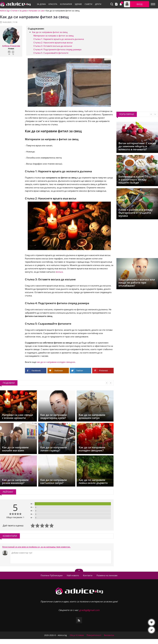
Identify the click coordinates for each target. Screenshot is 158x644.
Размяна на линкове (107, 575)
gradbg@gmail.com (89, 610)
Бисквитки (109, 635)
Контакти (88, 575)
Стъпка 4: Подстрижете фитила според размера (57, 49)
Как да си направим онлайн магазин (15, 449)
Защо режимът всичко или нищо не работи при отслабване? (137, 283)
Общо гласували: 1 (15, 517)
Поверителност (94, 635)
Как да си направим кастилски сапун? (54, 481)
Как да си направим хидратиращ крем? (54, 416)
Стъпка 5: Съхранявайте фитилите (51, 53)
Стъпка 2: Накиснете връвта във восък (53, 42)
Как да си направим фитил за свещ (50, 32)
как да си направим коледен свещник (56, 362)
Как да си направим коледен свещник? (92, 449)
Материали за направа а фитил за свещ (53, 36)
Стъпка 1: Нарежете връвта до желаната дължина (59, 39)
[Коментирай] (61, 557)
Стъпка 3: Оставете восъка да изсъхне (53, 46)
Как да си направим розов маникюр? (15, 481)
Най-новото (73, 575)
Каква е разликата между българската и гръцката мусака (136, 213)
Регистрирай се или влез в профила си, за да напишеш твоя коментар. (36, 547)
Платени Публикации (52, 575)
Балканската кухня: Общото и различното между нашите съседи (137, 179)
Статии (14, 11)
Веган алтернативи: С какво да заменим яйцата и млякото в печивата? (137, 146)
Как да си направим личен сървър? (54, 449)
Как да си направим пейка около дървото (93, 481)
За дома (23, 11)
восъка (59, 272)
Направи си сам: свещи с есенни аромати (18, 416)
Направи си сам (36, 11)
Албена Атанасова (11, 46)
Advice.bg (5, 11)
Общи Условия (77, 635)
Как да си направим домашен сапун (92, 416)
